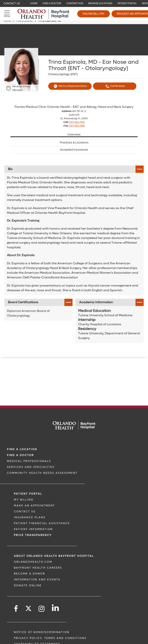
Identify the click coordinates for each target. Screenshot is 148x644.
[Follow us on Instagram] (42, 609)
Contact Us (12, 3)
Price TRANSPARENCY (33, 535)
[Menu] (7, 14)
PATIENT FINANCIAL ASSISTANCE (42, 523)
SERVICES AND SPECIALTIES (31, 467)
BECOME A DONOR (29, 574)
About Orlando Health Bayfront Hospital (54, 556)
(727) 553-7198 (77, 126)
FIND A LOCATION (22, 449)
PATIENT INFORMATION (33, 529)
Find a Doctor (20, 455)
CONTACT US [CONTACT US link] (25, 511)
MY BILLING (24, 500)
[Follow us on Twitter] (28, 607)
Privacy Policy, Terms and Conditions (50, 638)
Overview (74, 135)
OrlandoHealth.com (33, 562)
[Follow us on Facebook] (16, 609)
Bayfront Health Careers (38, 568)
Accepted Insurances (74, 150)
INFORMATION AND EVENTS (37, 580)
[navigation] (74, 3)
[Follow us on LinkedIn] (56, 608)
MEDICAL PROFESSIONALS (29, 461)
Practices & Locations (74, 143)
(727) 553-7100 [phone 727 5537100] (77, 122)
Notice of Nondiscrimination (42, 632)
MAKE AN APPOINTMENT (34, 506)
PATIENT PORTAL (28, 494)
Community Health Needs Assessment (42, 473)
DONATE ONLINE (28, 585)
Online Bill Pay (94, 14)
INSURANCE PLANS (30, 517)
